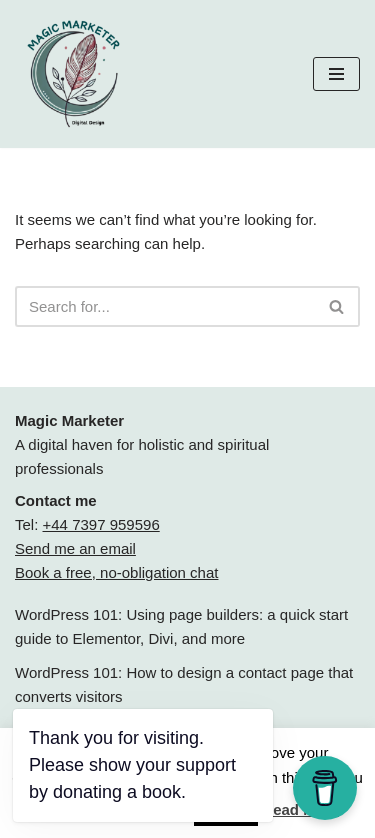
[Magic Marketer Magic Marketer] (75, 74)
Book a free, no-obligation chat (116, 572)
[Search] (165, 306)
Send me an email (75, 548)
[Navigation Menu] (336, 74)
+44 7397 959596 (101, 524)
